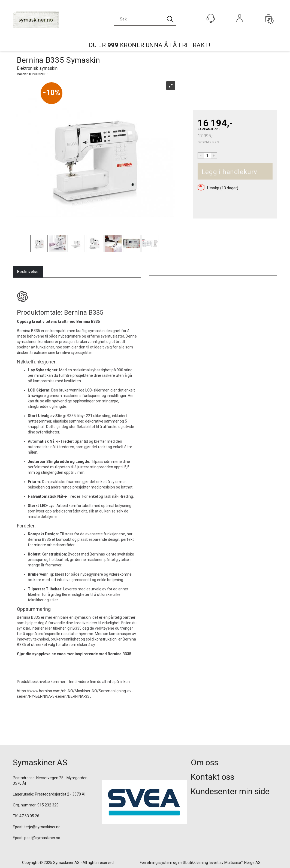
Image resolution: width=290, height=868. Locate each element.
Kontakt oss (213, 777)
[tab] (28, 272)
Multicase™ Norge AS (242, 863)
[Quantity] (207, 156)
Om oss (205, 762)
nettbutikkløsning (193, 863)
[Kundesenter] (211, 18)
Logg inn (240, 25)
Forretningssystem (156, 863)
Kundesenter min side (230, 791)
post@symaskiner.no (42, 838)
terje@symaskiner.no (42, 827)
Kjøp (263, 172)
